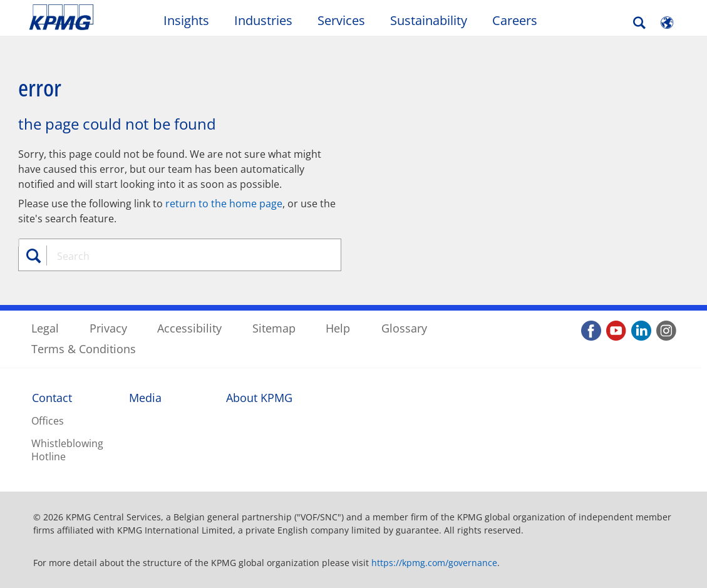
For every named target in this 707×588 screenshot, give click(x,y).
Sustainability (429, 20)
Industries (263, 20)
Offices (48, 421)
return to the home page (224, 204)
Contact (52, 398)
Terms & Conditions (84, 349)
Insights (186, 20)
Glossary (404, 328)
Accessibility (189, 328)
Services (341, 20)
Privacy (108, 328)
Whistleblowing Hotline (67, 450)
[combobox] (183, 256)
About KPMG (259, 398)
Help (338, 328)
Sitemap (274, 328)
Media (145, 398)
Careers (515, 20)
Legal (45, 328)
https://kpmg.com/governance (434, 563)
